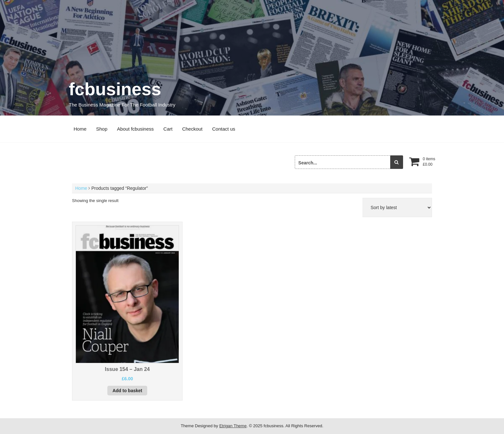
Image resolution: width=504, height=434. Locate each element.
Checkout (192, 129)
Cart (168, 129)
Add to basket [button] (127, 391)
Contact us (224, 129)
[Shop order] (397, 208)
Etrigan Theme (233, 426)
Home (80, 129)
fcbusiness (115, 89)
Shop (102, 129)
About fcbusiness (135, 129)
